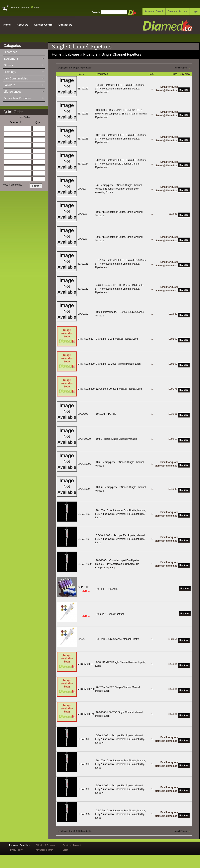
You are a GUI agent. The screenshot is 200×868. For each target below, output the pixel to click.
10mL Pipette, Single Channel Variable (117, 439)
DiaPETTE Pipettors (107, 589)
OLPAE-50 (83, 739)
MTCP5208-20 (85, 339)
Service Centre (43, 25)
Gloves (23, 64)
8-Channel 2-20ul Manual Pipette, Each (117, 339)
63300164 (83, 164)
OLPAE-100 (84, 514)
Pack (152, 74)
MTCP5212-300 (86, 389)
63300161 (83, 264)
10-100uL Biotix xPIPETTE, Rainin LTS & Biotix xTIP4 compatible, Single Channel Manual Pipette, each (121, 139)
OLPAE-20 (83, 789)
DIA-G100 (83, 314)
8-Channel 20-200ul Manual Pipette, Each (118, 364)
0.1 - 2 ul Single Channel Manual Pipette (118, 639)
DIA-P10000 (84, 439)
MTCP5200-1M (86, 714)
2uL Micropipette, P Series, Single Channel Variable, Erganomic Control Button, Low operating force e (118, 189)
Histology (23, 71)
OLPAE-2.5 (84, 814)
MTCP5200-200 (86, 689)
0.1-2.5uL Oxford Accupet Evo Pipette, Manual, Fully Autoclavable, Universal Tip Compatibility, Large (121, 814)
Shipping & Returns (45, 845)
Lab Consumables (23, 78)
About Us (22, 25)
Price (175, 74)
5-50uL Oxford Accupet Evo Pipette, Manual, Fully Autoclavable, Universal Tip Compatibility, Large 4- (120, 739)
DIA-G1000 (84, 489)
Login (195, 11)
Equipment (23, 58)
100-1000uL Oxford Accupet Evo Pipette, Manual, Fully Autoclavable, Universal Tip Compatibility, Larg (117, 564)
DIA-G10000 (84, 464)
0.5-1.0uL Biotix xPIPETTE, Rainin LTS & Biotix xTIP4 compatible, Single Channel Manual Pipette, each (121, 264)
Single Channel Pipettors (121, 54)
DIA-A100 (83, 414)
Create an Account (178, 11)
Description (102, 74)
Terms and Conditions (19, 845)
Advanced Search (154, 11)
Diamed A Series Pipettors (110, 614)
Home (7, 25)
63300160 (83, 89)
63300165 (83, 114)
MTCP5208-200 (86, 364)
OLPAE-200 (84, 764)
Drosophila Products (23, 97)
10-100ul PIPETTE (106, 414)
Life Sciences (23, 91)
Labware (23, 84)
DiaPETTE (83, 587)
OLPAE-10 (83, 539)
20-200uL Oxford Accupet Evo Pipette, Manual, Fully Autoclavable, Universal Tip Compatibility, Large (121, 764)
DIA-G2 (82, 189)
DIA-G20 (82, 239)
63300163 (83, 139)
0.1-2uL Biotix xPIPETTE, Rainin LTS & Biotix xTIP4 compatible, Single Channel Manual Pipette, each (120, 89)
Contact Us (65, 25)
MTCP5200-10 (85, 664)
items (35, 8)
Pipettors (90, 54)
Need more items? (12, 185)
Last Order (24, 117)
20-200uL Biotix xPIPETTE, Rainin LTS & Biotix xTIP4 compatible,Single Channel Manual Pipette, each (121, 164)
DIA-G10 (82, 214)
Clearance (13, 51)
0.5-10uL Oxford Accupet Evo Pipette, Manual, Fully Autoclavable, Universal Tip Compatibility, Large (120, 539)
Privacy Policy (16, 850)
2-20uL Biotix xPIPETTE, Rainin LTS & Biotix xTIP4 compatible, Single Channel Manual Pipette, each (119, 289)
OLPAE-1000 (85, 564)
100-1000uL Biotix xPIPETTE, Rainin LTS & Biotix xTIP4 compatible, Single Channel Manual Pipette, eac (121, 114)
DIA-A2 (81, 639)
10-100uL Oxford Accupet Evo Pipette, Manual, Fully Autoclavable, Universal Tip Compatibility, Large (121, 514)
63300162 (83, 289)
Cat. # (81, 74)
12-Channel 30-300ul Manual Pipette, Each (119, 389)
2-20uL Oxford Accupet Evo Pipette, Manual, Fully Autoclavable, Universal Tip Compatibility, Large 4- (120, 789)
